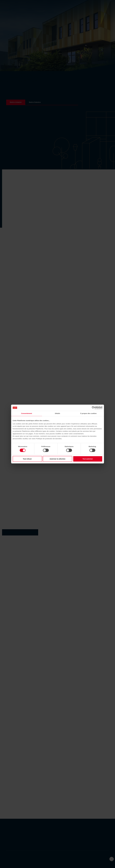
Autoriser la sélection (57, 459)
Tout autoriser (88, 459)
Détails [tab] (58, 413)
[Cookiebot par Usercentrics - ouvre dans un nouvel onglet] (93, 408)
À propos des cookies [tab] (88, 413)
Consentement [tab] (27, 413)
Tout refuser (27, 459)
